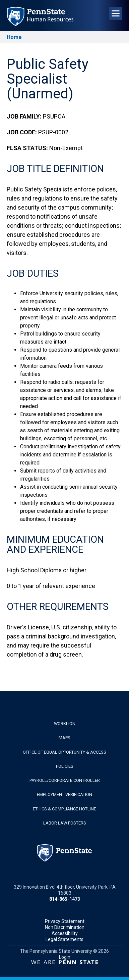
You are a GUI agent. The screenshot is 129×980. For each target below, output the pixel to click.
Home (14, 37)
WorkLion (65, 724)
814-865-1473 (65, 899)
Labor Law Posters (65, 823)
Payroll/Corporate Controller (65, 780)
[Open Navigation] (116, 13)
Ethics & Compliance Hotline (64, 809)
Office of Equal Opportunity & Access (64, 752)
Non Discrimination (65, 927)
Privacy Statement (65, 921)
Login (65, 957)
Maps (64, 738)
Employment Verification (64, 794)
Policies (65, 766)
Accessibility (65, 933)
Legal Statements (64, 939)
